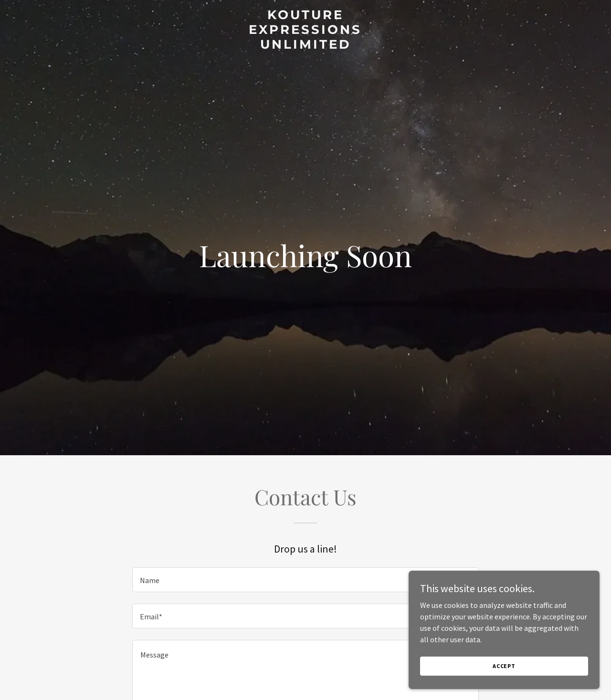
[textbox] (305, 580)
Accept (504, 666)
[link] (306, 46)
